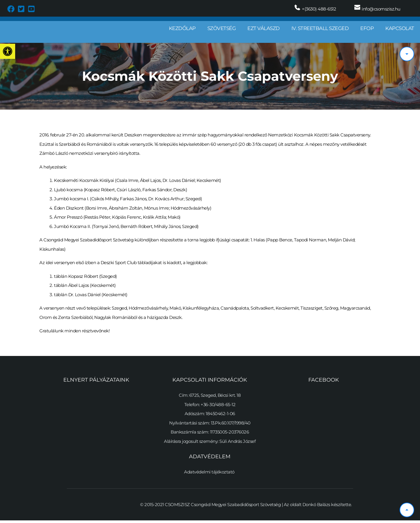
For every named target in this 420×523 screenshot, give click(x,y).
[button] (8, 51)
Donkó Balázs (316, 507)
